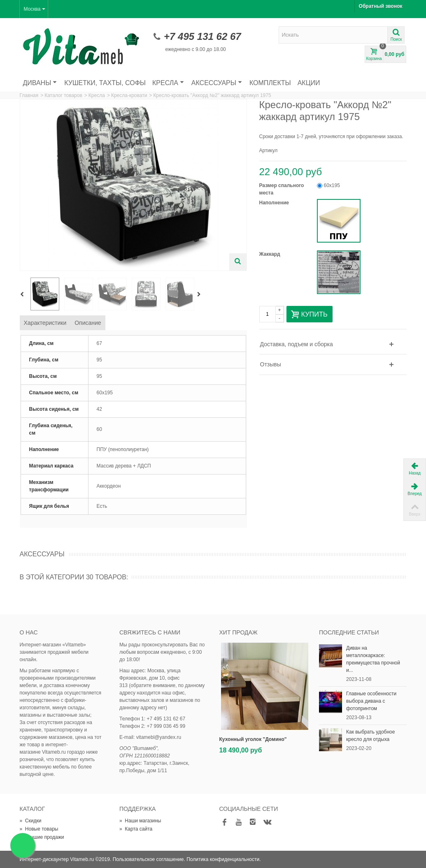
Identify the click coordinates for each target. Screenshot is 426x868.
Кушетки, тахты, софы (105, 83)
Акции (309, 83)
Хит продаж (239, 632)
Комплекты (270, 83)
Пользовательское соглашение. (149, 859)
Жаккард (270, 254)
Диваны (40, 83)
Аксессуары (217, 83)
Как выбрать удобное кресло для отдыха (370, 736)
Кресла (168, 83)
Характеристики (45, 323)
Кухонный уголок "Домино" (253, 739)
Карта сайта (136, 829)
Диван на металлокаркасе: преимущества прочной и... (373, 659)
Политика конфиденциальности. (223, 859)
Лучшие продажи (42, 837)
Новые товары (39, 829)
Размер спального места (282, 189)
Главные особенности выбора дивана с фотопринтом (371, 701)
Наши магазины (140, 821)
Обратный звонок (381, 6)
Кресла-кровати (129, 95)
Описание (88, 323)
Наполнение (275, 203)
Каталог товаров (63, 95)
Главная (29, 95)
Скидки (31, 821)
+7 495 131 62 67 (203, 36)
